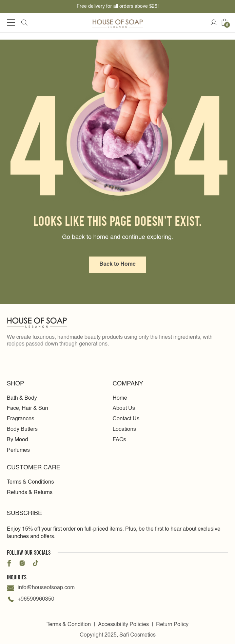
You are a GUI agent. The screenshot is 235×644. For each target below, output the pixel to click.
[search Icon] (24, 22)
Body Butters (22, 429)
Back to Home (118, 264)
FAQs (119, 440)
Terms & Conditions (30, 482)
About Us (124, 408)
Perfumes (18, 450)
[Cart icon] (224, 22)
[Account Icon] (214, 22)
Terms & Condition (69, 625)
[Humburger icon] (11, 23)
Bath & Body (22, 398)
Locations (124, 429)
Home (120, 398)
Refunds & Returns (30, 493)
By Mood (17, 440)
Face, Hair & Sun (27, 408)
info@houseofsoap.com (41, 588)
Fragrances (21, 419)
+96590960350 (31, 600)
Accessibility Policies (123, 625)
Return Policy (172, 625)
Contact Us (126, 419)
